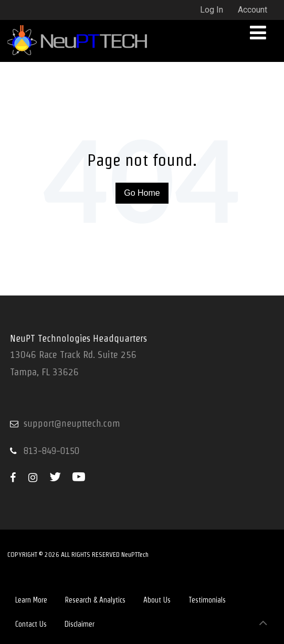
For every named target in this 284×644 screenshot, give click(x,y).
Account (253, 10)
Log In (212, 10)
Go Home (142, 193)
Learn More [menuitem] (31, 600)
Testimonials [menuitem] (207, 600)
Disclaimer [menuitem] (80, 624)
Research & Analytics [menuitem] (95, 600)
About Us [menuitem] (157, 600)
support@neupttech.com (72, 423)
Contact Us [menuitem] (31, 624)
